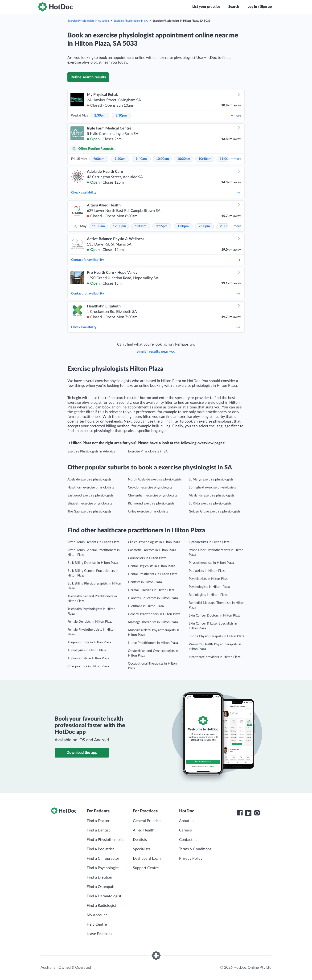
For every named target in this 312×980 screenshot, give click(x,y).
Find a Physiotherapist (105, 840)
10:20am (184, 159)
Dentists (140, 840)
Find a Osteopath (101, 887)
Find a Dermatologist (104, 896)
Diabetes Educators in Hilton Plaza (153, 598)
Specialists (142, 849)
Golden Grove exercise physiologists (215, 512)
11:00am (226, 159)
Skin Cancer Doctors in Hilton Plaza (215, 616)
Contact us (188, 840)
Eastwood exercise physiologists (90, 496)
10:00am (162, 159)
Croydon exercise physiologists (150, 488)
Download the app (82, 753)
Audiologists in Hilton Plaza (87, 650)
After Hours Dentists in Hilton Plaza (93, 542)
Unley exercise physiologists (148, 512)
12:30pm (119, 226)
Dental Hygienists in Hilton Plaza (152, 566)
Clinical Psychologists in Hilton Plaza (154, 542)
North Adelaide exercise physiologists (155, 480)
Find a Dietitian (99, 877)
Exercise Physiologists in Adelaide (91, 452)
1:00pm (141, 226)
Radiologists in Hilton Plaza (208, 595)
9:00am (99, 159)
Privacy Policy (191, 859)
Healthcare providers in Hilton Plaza (215, 657)
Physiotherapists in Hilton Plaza (211, 563)
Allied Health (144, 830)
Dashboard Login (147, 859)
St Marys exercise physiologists (211, 480)
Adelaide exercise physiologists (89, 480)
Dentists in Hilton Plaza (145, 582)
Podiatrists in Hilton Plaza (207, 571)
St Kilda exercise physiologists (210, 504)
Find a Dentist (98, 830)
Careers (185, 830)
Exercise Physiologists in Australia (88, 21)
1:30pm (183, 226)
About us (187, 821)
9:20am (120, 159)
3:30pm (121, 116)
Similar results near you (156, 351)
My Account (97, 915)
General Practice (147, 821)
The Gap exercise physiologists (89, 512)
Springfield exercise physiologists (212, 488)
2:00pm (204, 226)
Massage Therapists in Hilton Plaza (153, 622)
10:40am (205, 159)
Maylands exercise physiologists (212, 496)
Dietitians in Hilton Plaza (146, 606)
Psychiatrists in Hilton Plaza (209, 579)
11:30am (98, 226)
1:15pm (162, 226)
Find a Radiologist (101, 906)
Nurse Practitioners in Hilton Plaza (153, 643)
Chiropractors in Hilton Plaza (88, 666)
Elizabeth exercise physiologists (90, 504)
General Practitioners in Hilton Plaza (154, 614)
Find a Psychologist (103, 868)
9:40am (141, 159)
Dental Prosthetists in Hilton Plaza (153, 574)
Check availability (156, 193)
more (236, 116)
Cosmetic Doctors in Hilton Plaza (152, 550)
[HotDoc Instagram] (257, 813)
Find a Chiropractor (103, 859)
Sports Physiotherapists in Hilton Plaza (217, 636)
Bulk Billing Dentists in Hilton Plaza (93, 563)
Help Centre (97, 924)
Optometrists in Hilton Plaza (209, 542)
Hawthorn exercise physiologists (91, 488)
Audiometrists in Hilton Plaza (88, 658)
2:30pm (100, 116)
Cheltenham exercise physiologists (153, 496)
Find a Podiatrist (100, 849)
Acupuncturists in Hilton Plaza (89, 642)
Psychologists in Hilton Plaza (209, 587)
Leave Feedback (100, 934)
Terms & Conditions (195, 849)
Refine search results (88, 77)
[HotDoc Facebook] (240, 813)
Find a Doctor (98, 821)
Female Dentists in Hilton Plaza (90, 622)
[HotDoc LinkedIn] (248, 813)
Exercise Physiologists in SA (131, 21)
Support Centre (146, 868)
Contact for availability (156, 260)
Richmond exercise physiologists (151, 504)
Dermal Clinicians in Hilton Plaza (151, 590)
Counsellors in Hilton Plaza (147, 558)
